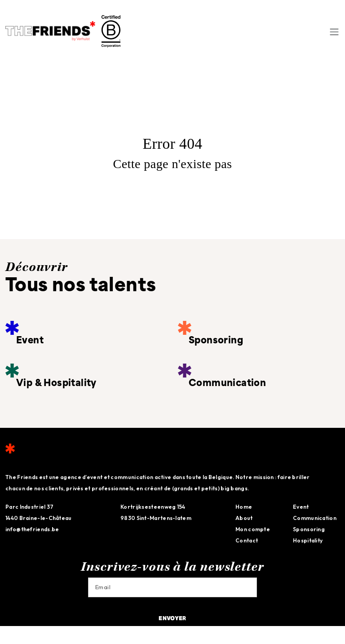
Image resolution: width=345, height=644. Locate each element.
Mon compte (253, 529)
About (244, 518)
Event (301, 507)
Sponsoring (309, 529)
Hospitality (308, 540)
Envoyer (172, 619)
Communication (315, 518)
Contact (247, 540)
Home (244, 507)
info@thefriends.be (32, 529)
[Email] (172, 587)
